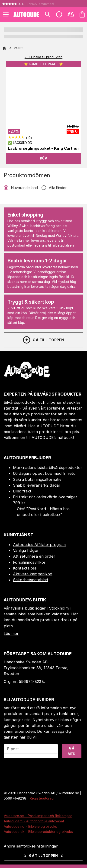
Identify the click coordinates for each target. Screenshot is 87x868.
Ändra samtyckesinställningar (31, 846)
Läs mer (11, 634)
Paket (19, 48)
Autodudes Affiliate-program (39, 545)
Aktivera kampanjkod (33, 574)
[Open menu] (6, 14)
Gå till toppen (43, 340)
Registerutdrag (42, 798)
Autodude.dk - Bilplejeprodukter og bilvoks (38, 832)
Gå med (72, 751)
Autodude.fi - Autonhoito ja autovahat (34, 821)
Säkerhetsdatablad (31, 580)
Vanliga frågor (26, 550)
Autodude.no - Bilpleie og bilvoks (30, 826)
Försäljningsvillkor (29, 562)
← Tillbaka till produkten (43, 57)
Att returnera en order (34, 556)
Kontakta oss (25, 568)
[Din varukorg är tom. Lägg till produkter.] (82, 14)
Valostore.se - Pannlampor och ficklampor (38, 816)
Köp (43, 158)
